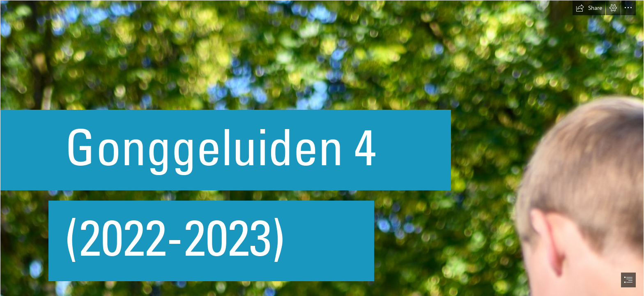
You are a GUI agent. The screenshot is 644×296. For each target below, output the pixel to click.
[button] (589, 8)
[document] (322, 148)
